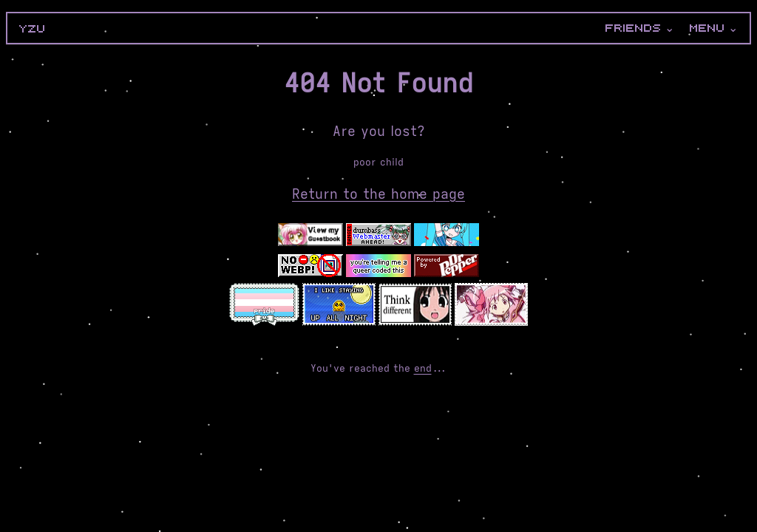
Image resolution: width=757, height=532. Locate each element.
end (423, 368)
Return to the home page (378, 194)
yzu (33, 29)
